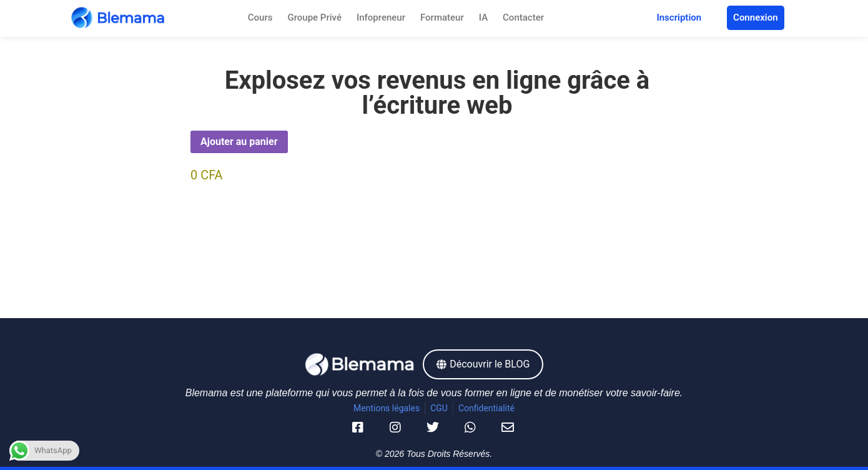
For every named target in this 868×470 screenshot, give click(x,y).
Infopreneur (381, 17)
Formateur (442, 17)
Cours (260, 17)
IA (483, 17)
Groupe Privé (314, 17)
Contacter (523, 17)
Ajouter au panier (239, 142)
